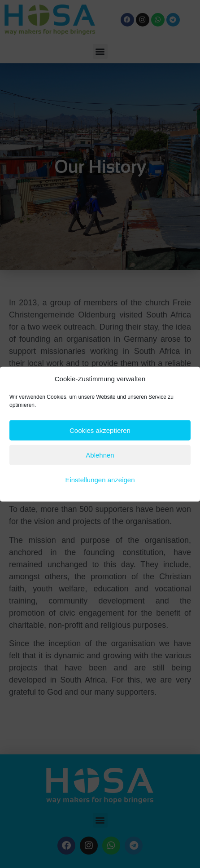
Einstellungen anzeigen (100, 479)
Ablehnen (100, 455)
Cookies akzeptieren (100, 430)
